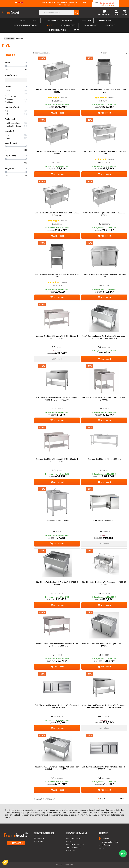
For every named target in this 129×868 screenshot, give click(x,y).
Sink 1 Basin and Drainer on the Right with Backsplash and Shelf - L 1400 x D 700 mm (57, 768)
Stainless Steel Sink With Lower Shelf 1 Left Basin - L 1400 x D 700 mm (57, 337)
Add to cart (57, 113)
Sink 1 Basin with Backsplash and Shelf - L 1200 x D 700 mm (57, 153)
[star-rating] (107, 3)
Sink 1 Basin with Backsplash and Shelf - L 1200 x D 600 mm (57, 91)
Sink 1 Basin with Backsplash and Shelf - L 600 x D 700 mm (57, 276)
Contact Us (16, 843)
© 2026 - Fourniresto (65, 865)
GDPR (69, 841)
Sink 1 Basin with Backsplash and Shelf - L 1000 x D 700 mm (104, 214)
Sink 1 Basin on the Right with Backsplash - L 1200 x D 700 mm (104, 583)
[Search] (59, 13)
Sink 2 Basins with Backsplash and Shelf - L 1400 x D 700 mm (104, 153)
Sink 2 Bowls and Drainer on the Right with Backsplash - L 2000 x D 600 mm (57, 706)
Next (123, 799)
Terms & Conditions (74, 847)
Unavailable (57, 359)
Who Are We (39, 841)
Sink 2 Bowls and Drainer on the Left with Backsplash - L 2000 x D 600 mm (104, 768)
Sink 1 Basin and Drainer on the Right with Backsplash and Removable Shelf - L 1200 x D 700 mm (104, 706)
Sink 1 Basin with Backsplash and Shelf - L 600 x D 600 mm (104, 91)
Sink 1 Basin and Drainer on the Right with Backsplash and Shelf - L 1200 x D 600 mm (104, 337)
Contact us (71, 850)
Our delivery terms (73, 838)
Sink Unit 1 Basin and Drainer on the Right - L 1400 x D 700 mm (104, 645)
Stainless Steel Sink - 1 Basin (57, 521)
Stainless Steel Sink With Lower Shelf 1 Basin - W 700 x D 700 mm (104, 399)
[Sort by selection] (119, 53)
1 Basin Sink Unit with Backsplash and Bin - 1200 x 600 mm (104, 276)
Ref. (53, 101)
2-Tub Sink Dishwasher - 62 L (104, 521)
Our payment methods (75, 844)
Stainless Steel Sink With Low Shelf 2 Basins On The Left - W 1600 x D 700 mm (57, 645)
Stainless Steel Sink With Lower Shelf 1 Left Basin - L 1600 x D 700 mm (57, 460)
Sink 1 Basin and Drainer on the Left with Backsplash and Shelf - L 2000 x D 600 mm (57, 399)
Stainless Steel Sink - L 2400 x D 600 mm (104, 459)
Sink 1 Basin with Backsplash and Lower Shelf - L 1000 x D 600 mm (57, 214)
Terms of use (39, 838)
